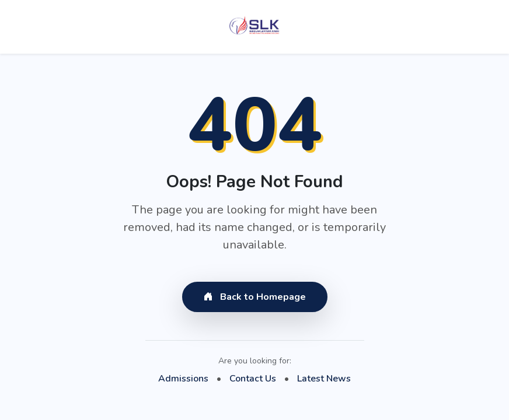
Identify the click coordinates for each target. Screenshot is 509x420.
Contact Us (253, 379)
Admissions (183, 379)
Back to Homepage (255, 297)
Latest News (324, 379)
